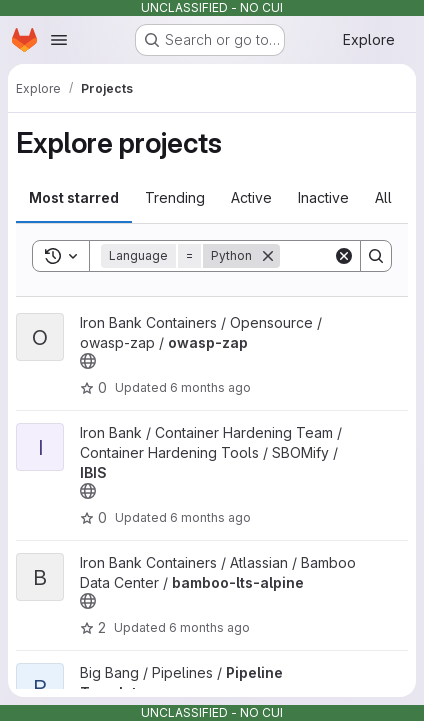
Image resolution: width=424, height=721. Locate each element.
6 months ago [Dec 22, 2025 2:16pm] (209, 627)
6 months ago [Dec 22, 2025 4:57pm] (210, 387)
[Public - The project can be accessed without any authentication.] (88, 361)
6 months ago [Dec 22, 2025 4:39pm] (210, 517)
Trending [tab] (175, 197)
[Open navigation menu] (59, 40)
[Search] (376, 256)
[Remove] (268, 256)
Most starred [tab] (74, 197)
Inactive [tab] (323, 197)
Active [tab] (251, 197)
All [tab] (383, 197)
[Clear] (344, 256)
